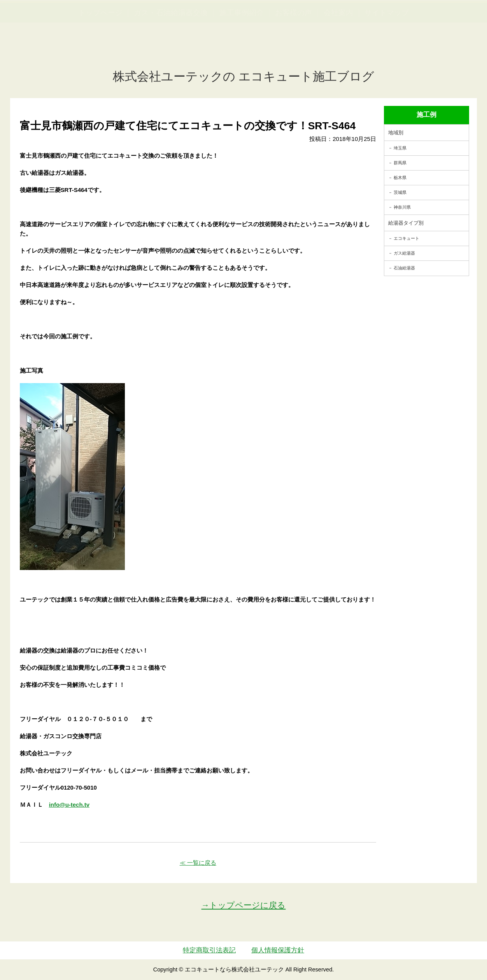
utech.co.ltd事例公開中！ (160, 25)
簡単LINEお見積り (395, 20)
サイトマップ (387, 51)
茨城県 (400, 192)
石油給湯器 (404, 268)
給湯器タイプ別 (406, 223)
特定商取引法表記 (209, 950)
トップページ (100, 51)
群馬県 (400, 163)
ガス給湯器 (404, 253)
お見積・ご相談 (453, 20)
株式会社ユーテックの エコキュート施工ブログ (244, 77)
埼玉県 (400, 148)
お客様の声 (293, 51)
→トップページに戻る (244, 905)
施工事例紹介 (242, 51)
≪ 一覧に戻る (198, 863)
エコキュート (406, 238)
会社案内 (338, 51)
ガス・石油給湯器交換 (171, 51)
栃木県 (400, 178)
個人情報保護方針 (278, 950)
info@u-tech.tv (69, 805)
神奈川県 (402, 207)
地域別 (396, 133)
